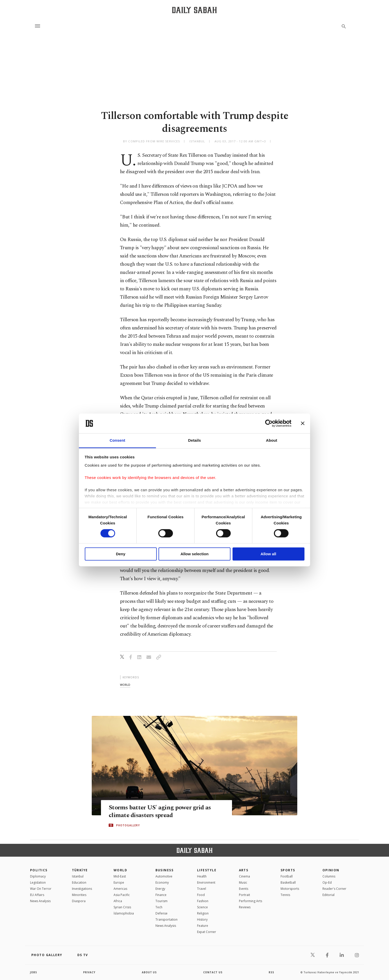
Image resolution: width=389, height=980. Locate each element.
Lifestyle (207, 870)
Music (243, 882)
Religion (203, 913)
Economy (162, 882)
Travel (202, 889)
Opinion (331, 870)
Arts (244, 870)
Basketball (288, 882)
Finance (161, 895)
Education (79, 882)
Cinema (244, 876)
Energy (160, 889)
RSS (271, 972)
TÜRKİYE (80, 870)
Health (202, 876)
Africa (118, 901)
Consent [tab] (118, 440)
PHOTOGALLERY (128, 825)
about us (149, 972)
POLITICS (39, 870)
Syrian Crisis (122, 907)
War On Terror (41, 889)
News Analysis (40, 901)
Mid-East (120, 876)
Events (244, 889)
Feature (203, 926)
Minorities (79, 895)
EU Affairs (37, 895)
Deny (121, 554)
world (125, 685)
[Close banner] (303, 423)
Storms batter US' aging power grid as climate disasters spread (161, 811)
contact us (213, 972)
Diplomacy (38, 876)
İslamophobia (124, 913)
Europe (119, 882)
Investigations (82, 889)
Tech (159, 907)
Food (201, 895)
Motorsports (290, 889)
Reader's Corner (334, 889)
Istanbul (78, 876)
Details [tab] (194, 440)
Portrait (244, 895)
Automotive (164, 876)
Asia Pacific (122, 895)
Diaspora (79, 901)
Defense (161, 913)
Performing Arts (251, 901)
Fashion (203, 901)
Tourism (161, 901)
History (202, 919)
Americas (120, 889)
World (120, 870)
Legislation (38, 882)
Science (202, 907)
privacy (90, 972)
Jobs (34, 972)
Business (165, 870)
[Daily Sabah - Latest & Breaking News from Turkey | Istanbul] (194, 10)
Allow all (268, 554)
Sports (288, 870)
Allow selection (194, 554)
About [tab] (272, 440)
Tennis (285, 895)
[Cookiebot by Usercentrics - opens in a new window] (269, 423)
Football (287, 876)
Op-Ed (327, 882)
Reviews (245, 907)
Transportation (166, 919)
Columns (329, 876)
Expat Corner (207, 932)
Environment (206, 882)
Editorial (328, 895)
